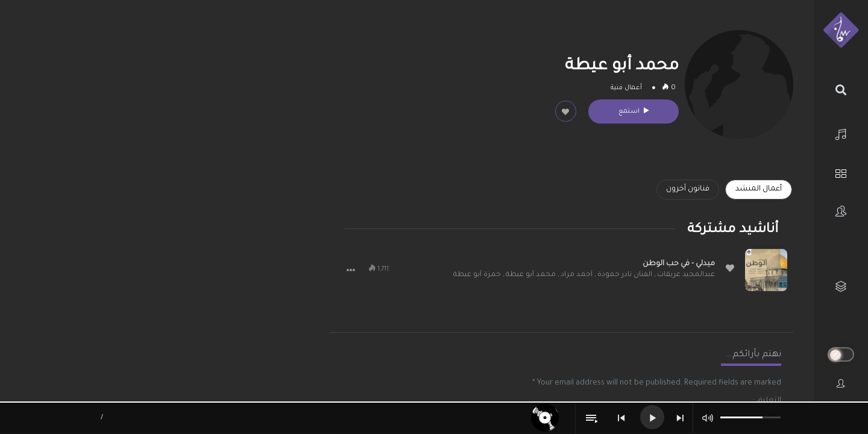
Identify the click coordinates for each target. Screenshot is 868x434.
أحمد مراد (577, 275)
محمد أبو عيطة (531, 275)
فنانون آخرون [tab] (688, 189)
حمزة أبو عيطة (477, 275)
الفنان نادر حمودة (625, 275)
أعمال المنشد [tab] (759, 189)
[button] (351, 270)
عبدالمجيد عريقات (686, 275)
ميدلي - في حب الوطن (679, 264)
